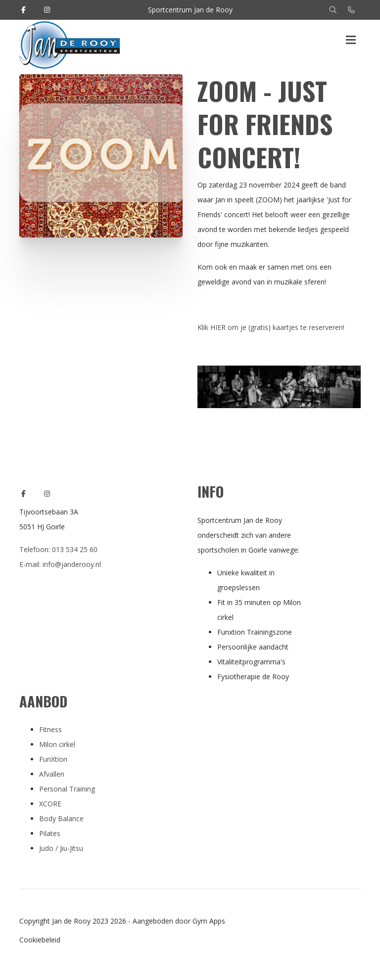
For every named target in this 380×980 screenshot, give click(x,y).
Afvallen (52, 774)
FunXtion (53, 759)
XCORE (50, 804)
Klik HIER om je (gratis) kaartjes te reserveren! (272, 327)
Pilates (50, 833)
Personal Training (67, 789)
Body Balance (61, 818)
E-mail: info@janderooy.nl (60, 564)
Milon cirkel (57, 744)
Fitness (50, 729)
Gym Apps (209, 921)
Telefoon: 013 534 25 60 (58, 549)
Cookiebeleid (40, 940)
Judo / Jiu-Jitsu (61, 848)
